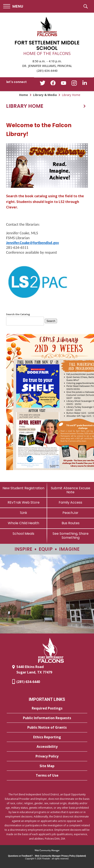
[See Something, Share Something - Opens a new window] (71, 536)
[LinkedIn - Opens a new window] (85, 84)
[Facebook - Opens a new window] (53, 84)
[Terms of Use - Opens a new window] (47, 776)
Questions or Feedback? (20, 856)
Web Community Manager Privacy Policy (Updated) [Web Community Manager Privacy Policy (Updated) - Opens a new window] (60, 856)
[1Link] (24, 513)
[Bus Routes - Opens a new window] (71, 523)
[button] (13, 6)
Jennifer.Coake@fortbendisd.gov (32, 243)
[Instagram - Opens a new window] (74, 84)
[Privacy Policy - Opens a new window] (47, 756)
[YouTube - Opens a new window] (64, 84)
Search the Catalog (18, 314)
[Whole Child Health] (24, 523)
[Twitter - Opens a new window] (42, 84)
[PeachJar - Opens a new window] (71, 513)
